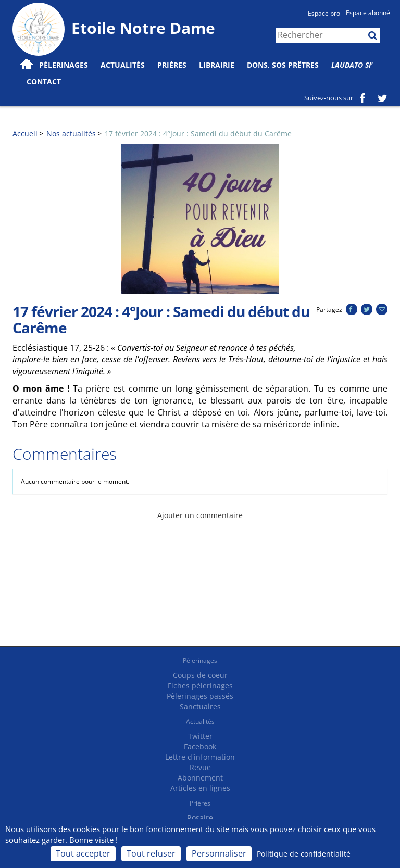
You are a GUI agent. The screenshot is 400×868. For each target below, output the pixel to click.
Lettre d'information (200, 757)
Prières (172, 65)
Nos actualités (71, 134)
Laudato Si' (352, 65)
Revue (200, 767)
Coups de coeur (200, 675)
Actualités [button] (123, 65)
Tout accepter (83, 853)
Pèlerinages (200, 661)
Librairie (217, 65)
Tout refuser (151, 853)
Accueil (25, 134)
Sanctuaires (200, 706)
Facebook (200, 746)
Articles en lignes (200, 788)
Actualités (200, 721)
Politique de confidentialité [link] (304, 854)
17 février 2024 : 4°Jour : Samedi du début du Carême (198, 134)
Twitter (200, 736)
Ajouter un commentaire (200, 515)
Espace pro (324, 13)
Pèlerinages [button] (64, 65)
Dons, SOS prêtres (283, 65)
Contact (44, 81)
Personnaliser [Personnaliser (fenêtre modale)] (219, 853)
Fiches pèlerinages (200, 685)
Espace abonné (368, 13)
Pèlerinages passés (200, 696)
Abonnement (200, 778)
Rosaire (200, 818)
